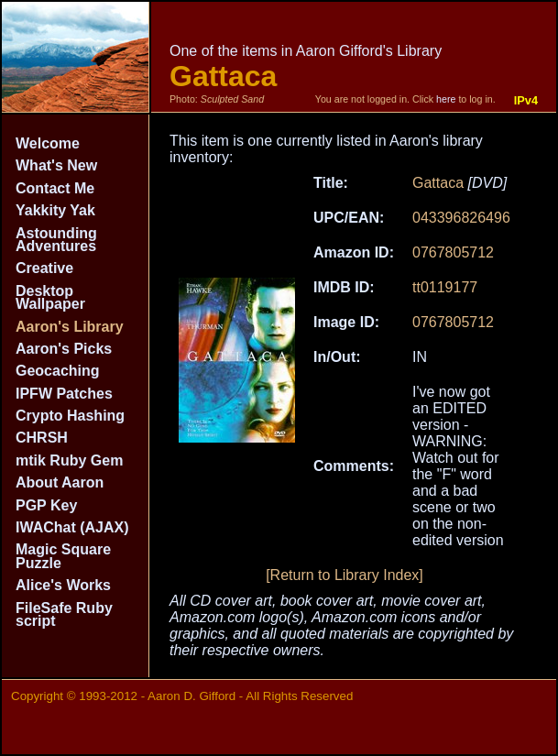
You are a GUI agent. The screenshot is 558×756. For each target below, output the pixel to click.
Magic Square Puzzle (63, 556)
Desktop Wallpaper (50, 297)
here (446, 99)
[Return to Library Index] (345, 575)
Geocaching (58, 371)
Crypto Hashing (70, 416)
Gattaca (438, 183)
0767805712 (453, 252)
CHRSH (42, 438)
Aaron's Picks (64, 349)
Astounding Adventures (56, 240)
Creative (44, 268)
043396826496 (461, 218)
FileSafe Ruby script (64, 614)
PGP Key (46, 505)
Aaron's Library (70, 327)
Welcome (48, 143)
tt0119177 (445, 287)
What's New (56, 165)
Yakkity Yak (55, 210)
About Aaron (60, 482)
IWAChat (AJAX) (72, 527)
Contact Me (55, 188)
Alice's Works (63, 585)
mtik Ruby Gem (69, 460)
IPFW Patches (64, 394)
